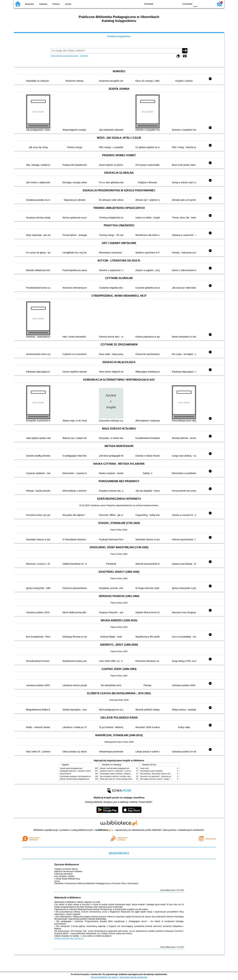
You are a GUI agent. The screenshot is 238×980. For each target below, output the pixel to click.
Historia (43, 4)
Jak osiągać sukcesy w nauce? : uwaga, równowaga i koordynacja (164, 779)
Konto (68, 4)
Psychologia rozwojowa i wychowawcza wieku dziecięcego (81, 776)
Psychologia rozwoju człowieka (151, 771)
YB (170, 4)
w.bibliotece (103, 830)
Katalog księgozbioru (119, 36)
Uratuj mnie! (145, 768)
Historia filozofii (66, 774)
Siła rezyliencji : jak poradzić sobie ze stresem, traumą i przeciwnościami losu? (169, 774)
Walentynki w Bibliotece (68, 898)
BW (164, 4)
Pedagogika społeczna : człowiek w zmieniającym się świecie (82, 771)
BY (177, 4)
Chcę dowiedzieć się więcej (104, 977)
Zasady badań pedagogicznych (71, 768)
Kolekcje (84, 56)
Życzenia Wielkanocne (67, 864)
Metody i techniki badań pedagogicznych (75, 779)
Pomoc (56, 4)
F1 (201, 4)
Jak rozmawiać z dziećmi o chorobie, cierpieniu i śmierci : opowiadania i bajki (128, 776)
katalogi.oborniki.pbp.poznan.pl (69, 938)
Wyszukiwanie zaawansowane (65, 56)
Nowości (29, 4)
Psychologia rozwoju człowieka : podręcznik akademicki (120, 774)
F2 (208, 4)
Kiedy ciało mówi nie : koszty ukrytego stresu (116, 779)
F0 (195, 4)
